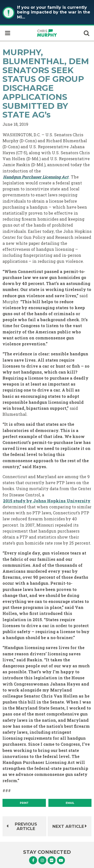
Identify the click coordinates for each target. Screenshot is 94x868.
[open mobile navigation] (8, 33)
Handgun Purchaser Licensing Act (36, 177)
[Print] (24, 803)
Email (70, 803)
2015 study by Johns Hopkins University (47, 501)
